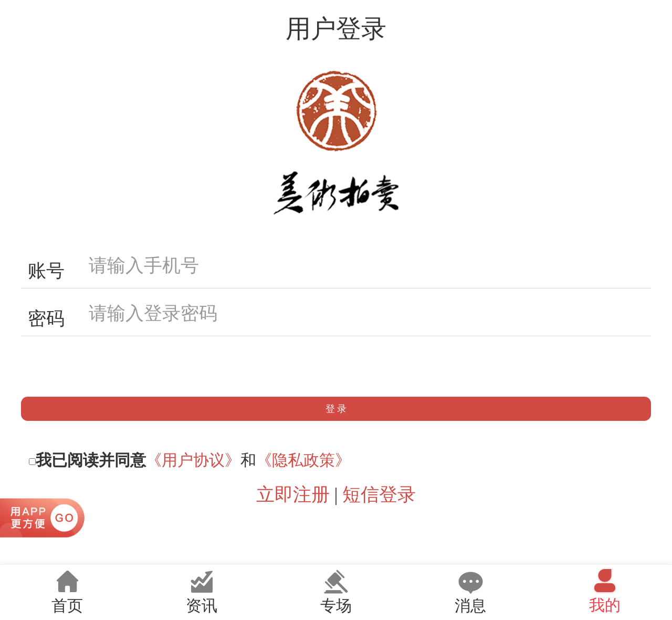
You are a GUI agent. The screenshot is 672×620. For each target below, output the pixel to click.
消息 (470, 591)
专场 (336, 591)
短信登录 (379, 495)
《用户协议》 (193, 460)
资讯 (202, 591)
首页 (67, 591)
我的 (605, 591)
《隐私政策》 (303, 460)
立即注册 (293, 495)
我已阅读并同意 (91, 460)
